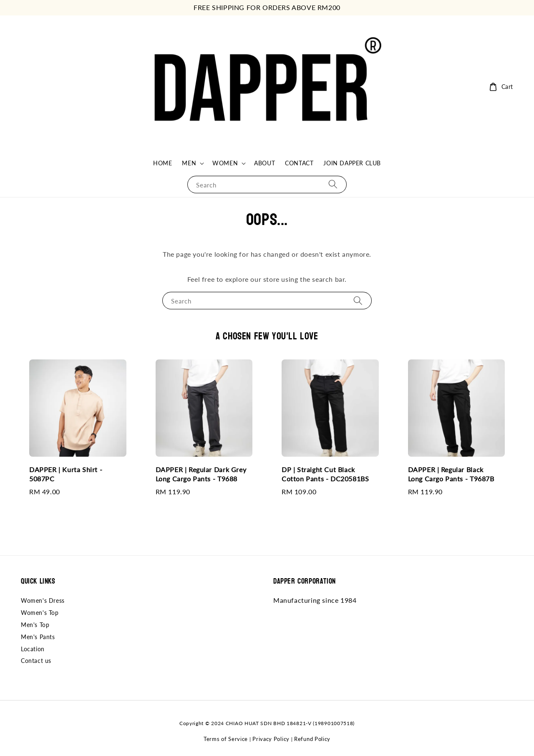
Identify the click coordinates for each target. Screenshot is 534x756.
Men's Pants (38, 637)
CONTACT (299, 163)
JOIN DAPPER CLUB (352, 163)
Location (33, 649)
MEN (189, 163)
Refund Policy (312, 739)
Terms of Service (226, 739)
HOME (162, 163)
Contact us (36, 661)
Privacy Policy (271, 739)
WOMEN (225, 163)
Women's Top (40, 613)
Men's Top (35, 625)
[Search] (333, 184)
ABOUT (264, 163)
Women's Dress (43, 601)
